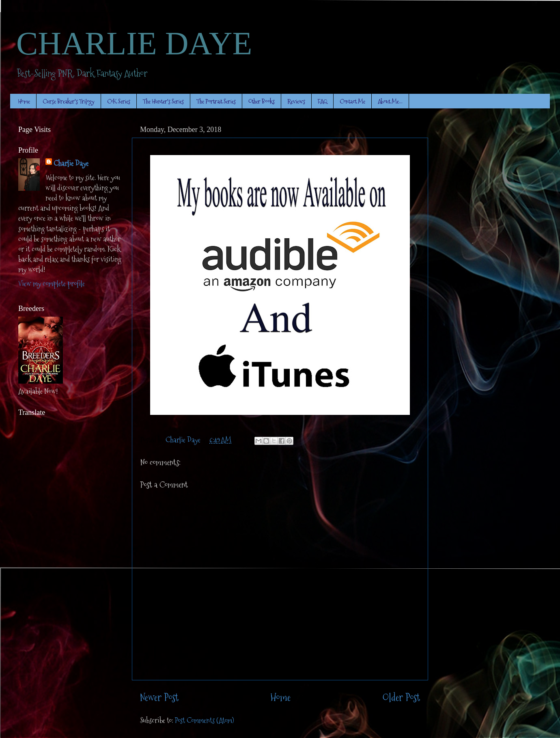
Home (24, 101)
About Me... (390, 101)
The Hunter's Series (163, 101)
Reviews (296, 101)
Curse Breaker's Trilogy (69, 101)
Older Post (401, 698)
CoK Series (119, 101)
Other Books (262, 101)
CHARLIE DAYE (134, 43)
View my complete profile (52, 284)
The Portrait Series (216, 101)
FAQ (322, 101)
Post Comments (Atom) (205, 720)
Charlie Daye (71, 163)
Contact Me (352, 101)
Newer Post (159, 698)
